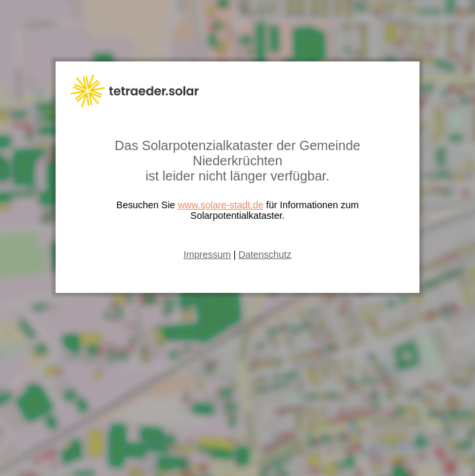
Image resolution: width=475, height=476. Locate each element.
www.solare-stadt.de (221, 205)
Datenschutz (265, 255)
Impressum (207, 255)
